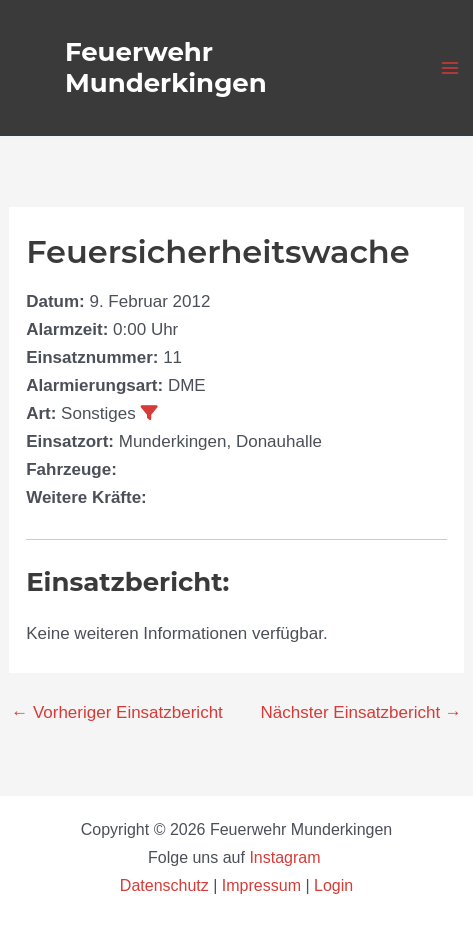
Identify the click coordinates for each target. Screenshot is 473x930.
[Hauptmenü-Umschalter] (451, 68)
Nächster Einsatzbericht (361, 712)
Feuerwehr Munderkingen (166, 67)
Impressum (261, 885)
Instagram (287, 857)
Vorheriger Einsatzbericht (117, 712)
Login (333, 885)
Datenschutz (166, 885)
